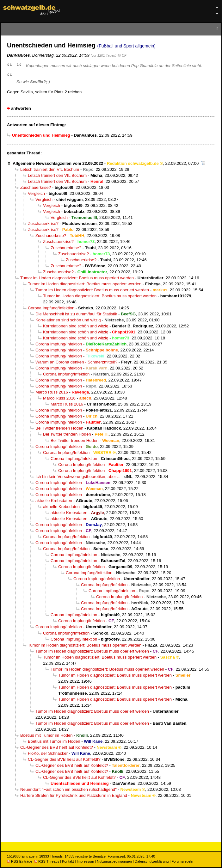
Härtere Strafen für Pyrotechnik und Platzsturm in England (74, 795)
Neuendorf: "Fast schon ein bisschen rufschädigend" (68, 789)
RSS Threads (47, 861)
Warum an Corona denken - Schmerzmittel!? (76, 362)
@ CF (122, 55)
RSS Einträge (20, 861)
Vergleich (36, 193)
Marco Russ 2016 (52, 392)
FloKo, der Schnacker (48, 753)
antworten (21, 108)
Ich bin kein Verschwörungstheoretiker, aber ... (78, 477)
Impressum (86, 861)
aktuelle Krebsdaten (54, 501)
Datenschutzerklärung (152, 861)
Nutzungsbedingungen (114, 861)
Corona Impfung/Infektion (51, 308)
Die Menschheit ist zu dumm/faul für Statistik (76, 314)
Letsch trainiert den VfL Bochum (50, 169)
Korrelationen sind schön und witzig (68, 320)
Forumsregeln (182, 861)
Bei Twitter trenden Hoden (59, 428)
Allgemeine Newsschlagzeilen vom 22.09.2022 (58, 163)
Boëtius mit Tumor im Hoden (46, 735)
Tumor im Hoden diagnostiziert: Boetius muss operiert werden (77, 278)
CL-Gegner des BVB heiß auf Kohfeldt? (57, 747)
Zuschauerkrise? (36, 187)
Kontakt (68, 861)
